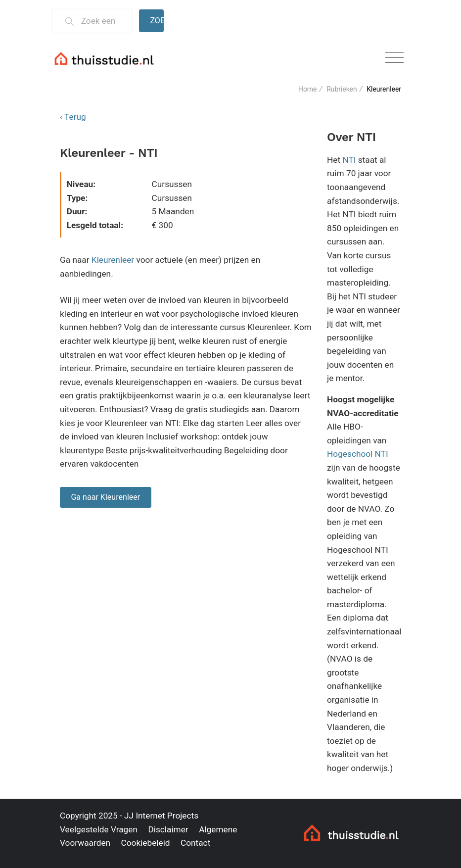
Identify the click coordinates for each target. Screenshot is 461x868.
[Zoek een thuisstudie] (102, 21)
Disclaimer (168, 829)
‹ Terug (73, 117)
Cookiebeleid (145, 843)
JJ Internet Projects (161, 816)
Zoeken (157, 21)
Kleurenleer (113, 260)
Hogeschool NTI (358, 454)
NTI (349, 160)
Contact (195, 843)
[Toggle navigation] (394, 58)
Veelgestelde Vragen (99, 829)
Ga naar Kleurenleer (105, 497)
